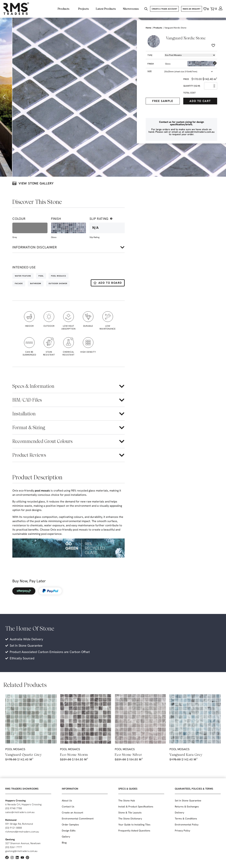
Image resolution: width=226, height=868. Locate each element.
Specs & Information (33, 386)
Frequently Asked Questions (134, 831)
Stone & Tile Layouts (130, 813)
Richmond (11, 820)
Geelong (10, 839)
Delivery (179, 813)
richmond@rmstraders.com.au (22, 832)
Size (150, 71)
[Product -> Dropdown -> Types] (190, 55)
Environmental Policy (187, 825)
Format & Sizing (29, 427)
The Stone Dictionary (130, 819)
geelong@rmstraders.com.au (21, 851)
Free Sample (163, 101)
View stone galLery (36, 183)
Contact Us (68, 807)
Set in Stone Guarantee (188, 801)
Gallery (66, 837)
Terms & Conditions (186, 819)
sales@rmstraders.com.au (20, 812)
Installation (24, 414)
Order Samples (70, 825)
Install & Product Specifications (136, 807)
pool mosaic (42, 491)
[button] (4, 97)
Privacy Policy (182, 831)
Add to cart (200, 101)
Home (148, 28)
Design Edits (69, 831)
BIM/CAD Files (27, 400)
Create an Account (72, 813)
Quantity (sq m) (192, 86)
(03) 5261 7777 (14, 847)
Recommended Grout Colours (42, 441)
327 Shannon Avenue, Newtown (23, 843)
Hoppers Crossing (15, 801)
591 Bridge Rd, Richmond (19, 824)
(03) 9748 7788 (14, 808)
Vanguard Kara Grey (186, 755)
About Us (67, 801)
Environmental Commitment (78, 819)
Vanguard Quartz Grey (24, 755)
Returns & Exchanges (187, 807)
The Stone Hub (127, 801)
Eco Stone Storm (74, 755)
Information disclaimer (35, 247)
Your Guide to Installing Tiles (134, 825)
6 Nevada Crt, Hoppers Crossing (23, 804)
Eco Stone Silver (128, 755)
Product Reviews (29, 455)
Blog (64, 843)
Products (158, 28)
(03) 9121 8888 (14, 828)
